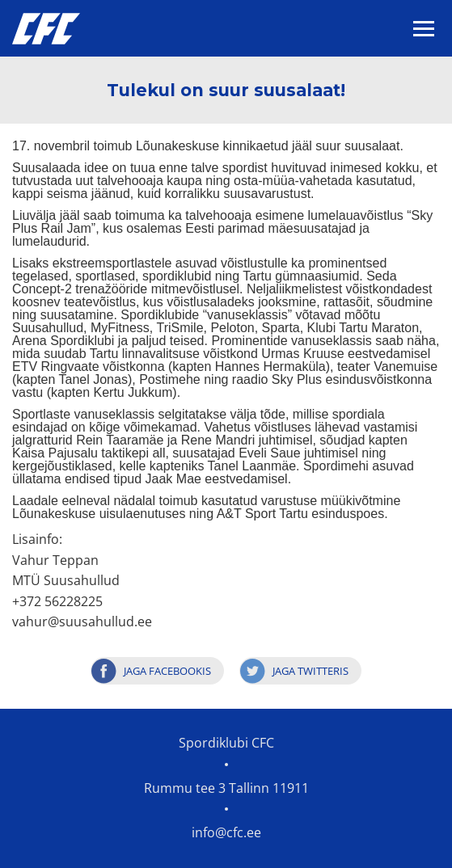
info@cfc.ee (226, 832)
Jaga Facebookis (167, 671)
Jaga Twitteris (310, 671)
